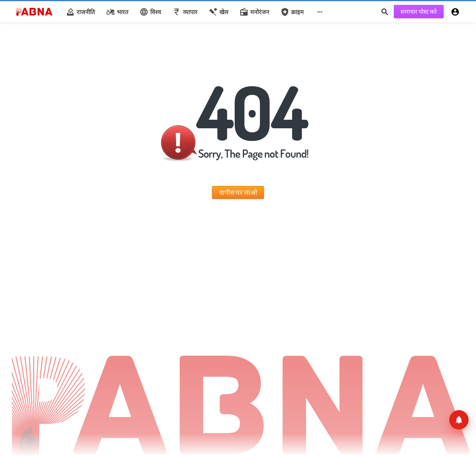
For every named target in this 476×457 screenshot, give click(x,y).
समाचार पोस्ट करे (419, 11)
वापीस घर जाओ (238, 192)
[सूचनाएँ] (459, 420)
